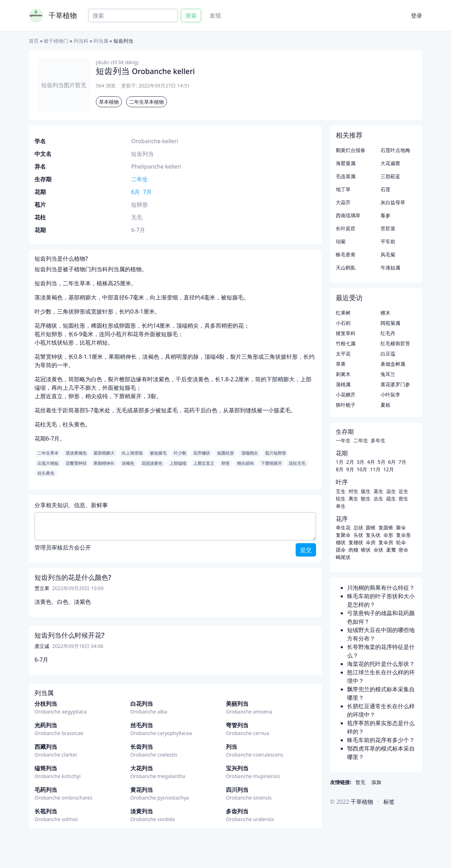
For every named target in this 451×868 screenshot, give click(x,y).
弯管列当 (237, 725)
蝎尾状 (343, 557)
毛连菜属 (346, 176)
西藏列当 (46, 747)
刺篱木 (343, 374)
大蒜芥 (343, 202)
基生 (378, 491)
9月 (350, 469)
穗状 (341, 542)
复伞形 (403, 535)
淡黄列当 (142, 811)
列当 (231, 747)
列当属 (101, 41)
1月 (340, 462)
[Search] (133, 16)
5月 (382, 462)
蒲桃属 (343, 384)
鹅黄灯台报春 (351, 150)
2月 (350, 462)
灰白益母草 (393, 202)
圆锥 (371, 527)
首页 (34, 41)
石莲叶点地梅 (395, 150)
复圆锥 (386, 527)
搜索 (191, 16)
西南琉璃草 (348, 215)
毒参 (385, 215)
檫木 (385, 313)
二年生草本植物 (147, 102)
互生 (341, 491)
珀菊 (341, 241)
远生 (391, 491)
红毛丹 (388, 333)
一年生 (343, 440)
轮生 (341, 499)
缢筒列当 (46, 768)
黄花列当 (142, 790)
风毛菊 (388, 254)
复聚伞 (343, 535)
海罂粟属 (346, 163)
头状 (358, 535)
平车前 (388, 241)
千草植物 (63, 15)
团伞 (341, 550)
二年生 (140, 179)
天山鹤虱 (346, 268)
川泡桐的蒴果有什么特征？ (381, 588)
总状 (358, 527)
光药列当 (46, 725)
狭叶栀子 (346, 405)
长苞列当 (46, 811)
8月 (340, 469)
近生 (403, 491)
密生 (403, 499)
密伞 (403, 550)
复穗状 (356, 542)
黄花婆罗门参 (395, 384)
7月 (147, 192)
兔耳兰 (388, 374)
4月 (371, 462)
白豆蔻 (388, 354)
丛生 (378, 499)
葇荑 (391, 550)
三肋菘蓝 (390, 176)
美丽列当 (237, 704)
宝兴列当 (237, 768)
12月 (389, 469)
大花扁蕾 (390, 163)
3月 (360, 462)
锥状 (366, 550)
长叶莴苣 (346, 228)
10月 (362, 469)
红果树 (343, 313)
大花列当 (142, 768)
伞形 (388, 535)
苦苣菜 (388, 228)
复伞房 (386, 542)
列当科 (81, 41)
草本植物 (109, 102)
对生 (353, 491)
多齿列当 (237, 811)
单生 (341, 506)
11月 (375, 469)
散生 (366, 499)
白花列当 (142, 704)
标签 (389, 802)
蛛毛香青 (346, 254)
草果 (341, 364)
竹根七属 (346, 343)
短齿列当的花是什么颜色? (73, 577)
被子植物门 (56, 41)
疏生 (391, 499)
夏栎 (385, 405)
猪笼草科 (346, 333)
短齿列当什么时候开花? (70, 635)
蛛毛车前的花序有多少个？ (381, 740)
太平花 (343, 354)
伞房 (371, 542)
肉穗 (353, 550)
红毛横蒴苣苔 (395, 343)
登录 (416, 16)
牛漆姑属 (390, 268)
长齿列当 (142, 747)
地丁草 (343, 189)
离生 (353, 499)
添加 (376, 782)
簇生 (366, 491)
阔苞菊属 (390, 323)
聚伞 (401, 527)
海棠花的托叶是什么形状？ (381, 664)
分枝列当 (46, 704)
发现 (215, 16)
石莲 (385, 189)
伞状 (378, 550)
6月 (135, 192)
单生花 (343, 527)
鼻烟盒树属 (393, 364)
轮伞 (401, 542)
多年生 (378, 440)
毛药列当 (46, 790)
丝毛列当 (142, 725)
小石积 (343, 323)
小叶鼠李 (390, 394)
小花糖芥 (346, 394)
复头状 (373, 535)
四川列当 (237, 790)
